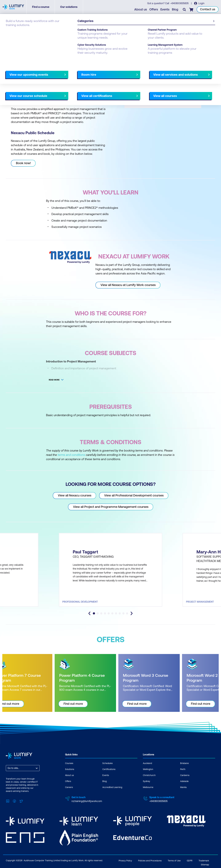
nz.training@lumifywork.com (87, 801)
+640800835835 (179, 3)
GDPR (190, 861)
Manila (183, 787)
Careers (69, 787)
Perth (183, 769)
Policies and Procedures (150, 861)
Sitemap (205, 865)
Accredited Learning (112, 787)
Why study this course (21, 72)
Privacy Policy (125, 861)
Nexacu (23, 31)
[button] (57, 70)
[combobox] (8, 768)
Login (201, 3)
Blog (175, 9)
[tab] (94, 613)
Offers (154, 9)
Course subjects (70, 72)
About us (141, 9)
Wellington (148, 769)
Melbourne (148, 787)
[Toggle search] (184, 9)
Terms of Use (174, 861)
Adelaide (184, 781)
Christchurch (149, 775)
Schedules (108, 763)
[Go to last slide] (89, 613)
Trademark (204, 861)
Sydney (146, 781)
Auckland (147, 763)
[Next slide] (108, 72)
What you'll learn (47, 72)
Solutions (70, 769)
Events (165, 9)
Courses (10, 31)
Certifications (109, 769)
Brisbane (184, 763)
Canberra (185, 775)
